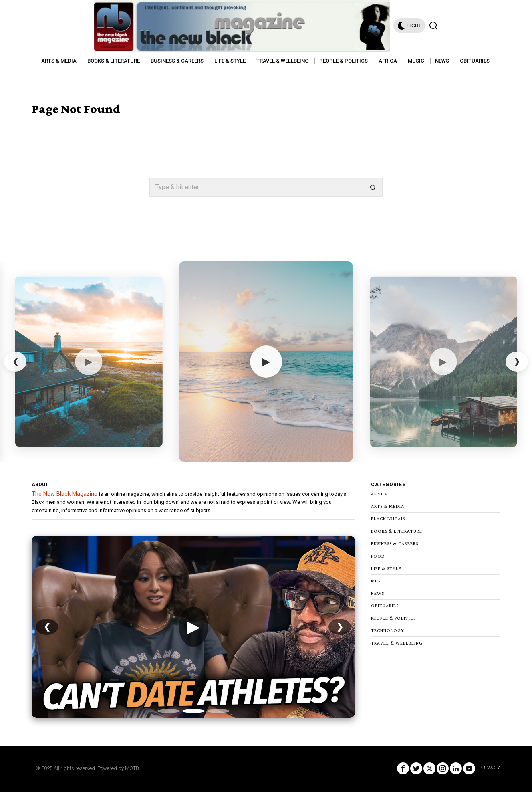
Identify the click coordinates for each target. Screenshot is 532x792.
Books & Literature (397, 531)
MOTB (132, 768)
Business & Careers (395, 543)
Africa (379, 494)
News (378, 593)
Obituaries (385, 606)
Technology (388, 630)
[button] (373, 187)
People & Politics (393, 618)
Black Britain (388, 519)
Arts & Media (388, 506)
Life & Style (386, 568)
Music (378, 581)
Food (378, 556)
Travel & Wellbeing (397, 643)
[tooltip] (403, 768)
